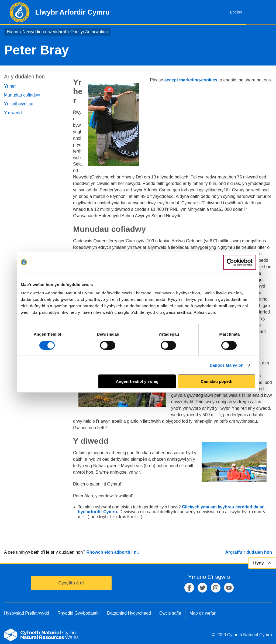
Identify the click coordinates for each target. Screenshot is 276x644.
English (236, 12)
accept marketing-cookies (191, 80)
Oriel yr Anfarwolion (89, 32)
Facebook (189, 588)
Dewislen (268, 12)
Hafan (13, 32)
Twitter (202, 588)
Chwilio (253, 12)
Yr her (10, 86)
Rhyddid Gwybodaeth (78, 613)
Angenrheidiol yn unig (137, 381)
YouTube (229, 588)
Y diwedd (13, 113)
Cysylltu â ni (71, 583)
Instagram (216, 588)
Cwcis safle (170, 613)
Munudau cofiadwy (22, 95)
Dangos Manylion (227, 365)
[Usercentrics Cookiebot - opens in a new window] (240, 262)
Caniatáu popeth (217, 381)
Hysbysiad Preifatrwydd (27, 613)
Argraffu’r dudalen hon (249, 552)
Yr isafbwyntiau (19, 104)
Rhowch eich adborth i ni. (113, 552)
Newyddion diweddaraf (44, 32)
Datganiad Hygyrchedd (129, 613)
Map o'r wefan (203, 613)
